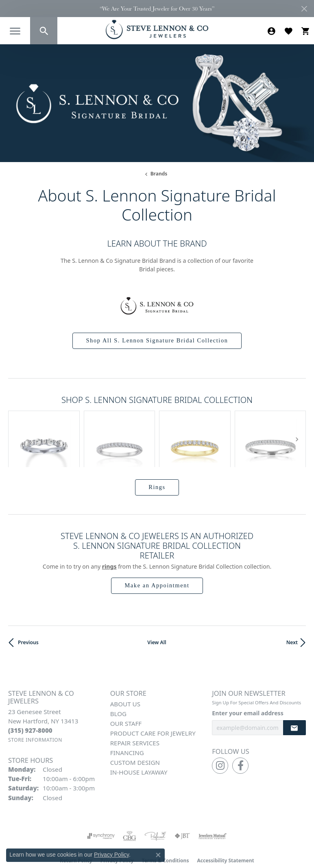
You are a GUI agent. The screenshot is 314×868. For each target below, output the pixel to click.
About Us (125, 668)
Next (292, 606)
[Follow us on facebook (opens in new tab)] (240, 729)
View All (157, 606)
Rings (157, 451)
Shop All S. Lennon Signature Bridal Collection (157, 340)
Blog (118, 678)
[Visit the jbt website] (182, 800)
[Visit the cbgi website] (130, 800)
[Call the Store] (30, 694)
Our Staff (126, 688)
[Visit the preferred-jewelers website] (155, 800)
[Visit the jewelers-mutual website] (213, 800)
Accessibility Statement (225, 824)
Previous (28, 606)
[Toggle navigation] (15, 31)
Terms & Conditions (166, 824)
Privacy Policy (117, 824)
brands (159, 174)
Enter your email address (247, 677)
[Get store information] (35, 704)
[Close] (304, 9)
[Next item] (297, 421)
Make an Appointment (157, 549)
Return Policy (76, 824)
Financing (127, 717)
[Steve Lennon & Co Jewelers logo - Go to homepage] (157, 29)
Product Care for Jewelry (153, 697)
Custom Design (135, 727)
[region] (157, 421)
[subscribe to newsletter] (294, 692)
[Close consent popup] (158, 855)
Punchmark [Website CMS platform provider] (172, 848)
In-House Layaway (139, 736)
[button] (44, 31)
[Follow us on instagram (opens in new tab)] (220, 729)
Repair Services (135, 707)
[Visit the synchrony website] (101, 800)
